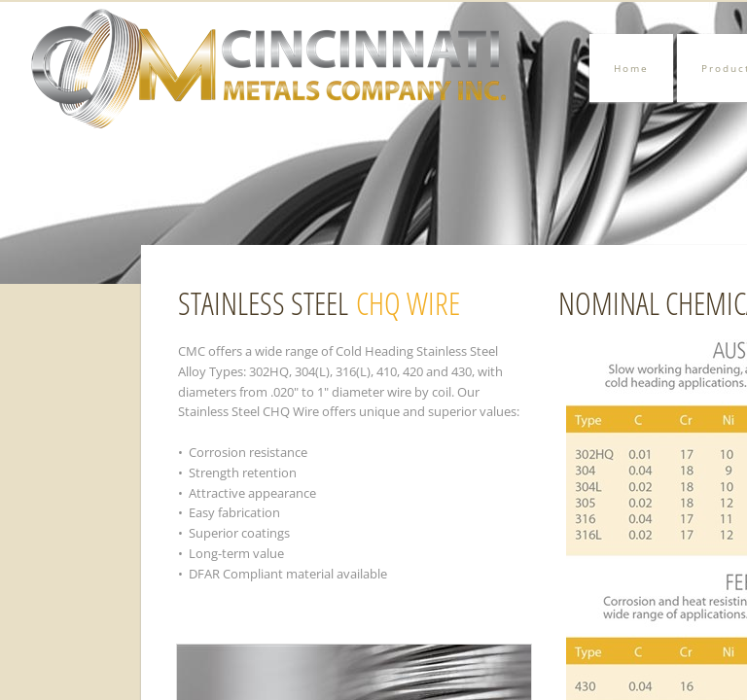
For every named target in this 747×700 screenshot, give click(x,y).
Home (631, 68)
